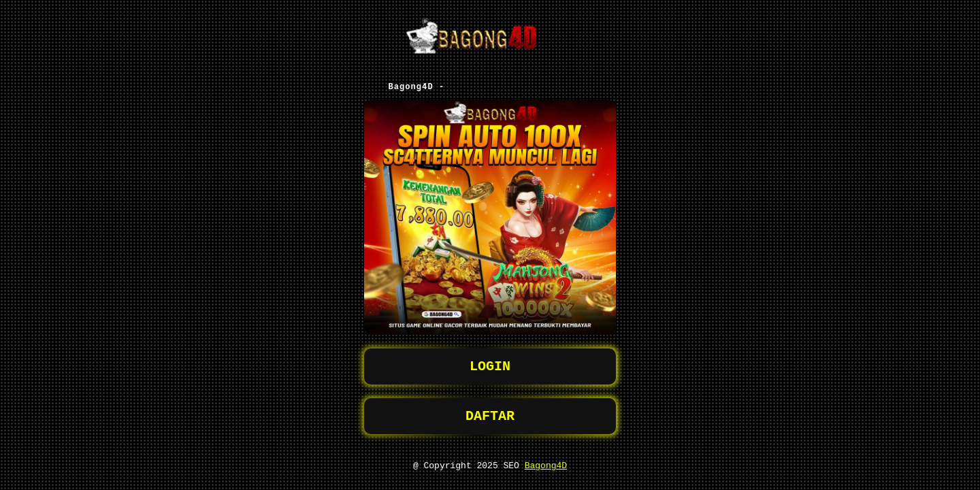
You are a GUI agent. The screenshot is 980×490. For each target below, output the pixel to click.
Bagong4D (546, 465)
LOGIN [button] (490, 360)
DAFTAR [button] (490, 413)
